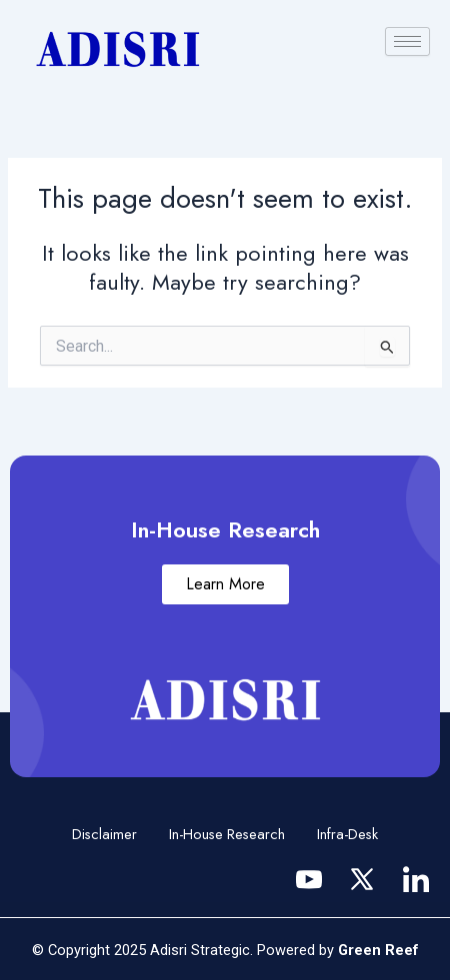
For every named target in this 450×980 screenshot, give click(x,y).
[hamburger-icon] (407, 41)
